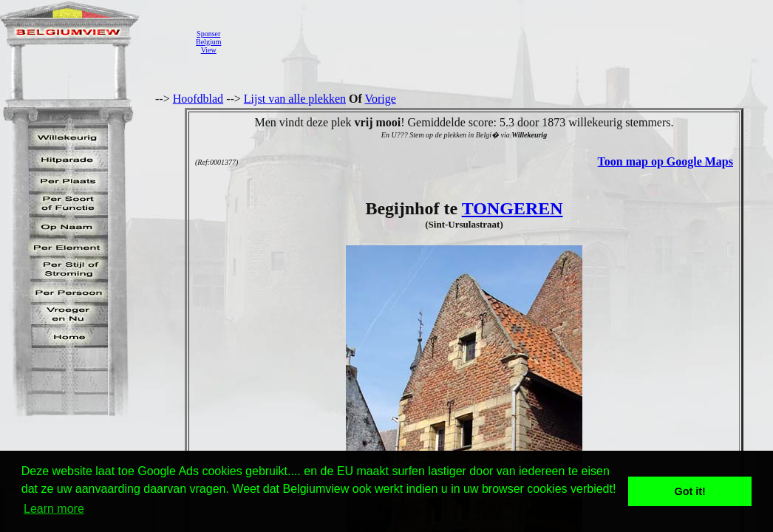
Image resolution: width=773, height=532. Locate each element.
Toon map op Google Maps (665, 161)
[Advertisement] (499, 41)
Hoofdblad (198, 99)
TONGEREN (513, 208)
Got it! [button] (690, 491)
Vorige (381, 99)
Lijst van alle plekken (295, 99)
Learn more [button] (54, 509)
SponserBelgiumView (208, 42)
